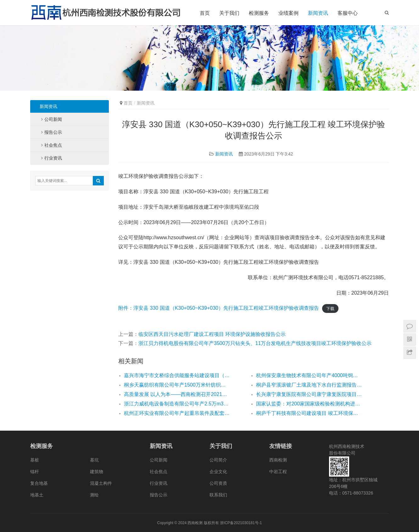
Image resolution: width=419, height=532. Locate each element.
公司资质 (218, 483)
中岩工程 (278, 472)
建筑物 (97, 472)
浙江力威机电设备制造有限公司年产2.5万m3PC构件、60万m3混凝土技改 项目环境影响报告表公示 (177, 404)
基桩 (35, 460)
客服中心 (348, 13)
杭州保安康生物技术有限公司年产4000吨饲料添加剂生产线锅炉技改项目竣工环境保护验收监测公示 (309, 375)
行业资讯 (53, 158)
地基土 (37, 495)
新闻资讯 (318, 13)
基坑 (94, 460)
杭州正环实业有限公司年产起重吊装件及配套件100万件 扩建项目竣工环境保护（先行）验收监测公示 (177, 413)
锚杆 (35, 472)
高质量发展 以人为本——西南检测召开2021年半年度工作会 (177, 394)
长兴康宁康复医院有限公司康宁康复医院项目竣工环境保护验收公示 (309, 394)
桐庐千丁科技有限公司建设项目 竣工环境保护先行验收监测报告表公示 (309, 413)
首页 (205, 13)
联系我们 (218, 495)
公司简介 (218, 460)
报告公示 (53, 132)
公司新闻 (53, 119)
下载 (330, 308)
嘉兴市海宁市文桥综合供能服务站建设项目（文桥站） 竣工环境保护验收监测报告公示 (177, 375)
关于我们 (229, 13)
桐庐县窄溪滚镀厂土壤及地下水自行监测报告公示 (309, 385)
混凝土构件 (101, 483)
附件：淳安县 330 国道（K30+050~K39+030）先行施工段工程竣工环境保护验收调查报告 (219, 308)
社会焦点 (53, 145)
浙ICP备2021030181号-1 (241, 523)
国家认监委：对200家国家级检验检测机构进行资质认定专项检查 (309, 404)
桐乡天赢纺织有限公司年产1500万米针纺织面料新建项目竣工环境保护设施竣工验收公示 (177, 385)
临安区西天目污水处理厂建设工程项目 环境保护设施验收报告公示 (212, 334)
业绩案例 (288, 13)
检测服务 (259, 13)
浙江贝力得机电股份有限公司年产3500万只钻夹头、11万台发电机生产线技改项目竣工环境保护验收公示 (255, 343)
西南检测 (278, 460)
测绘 (94, 495)
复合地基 (39, 483)
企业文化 (218, 472)
